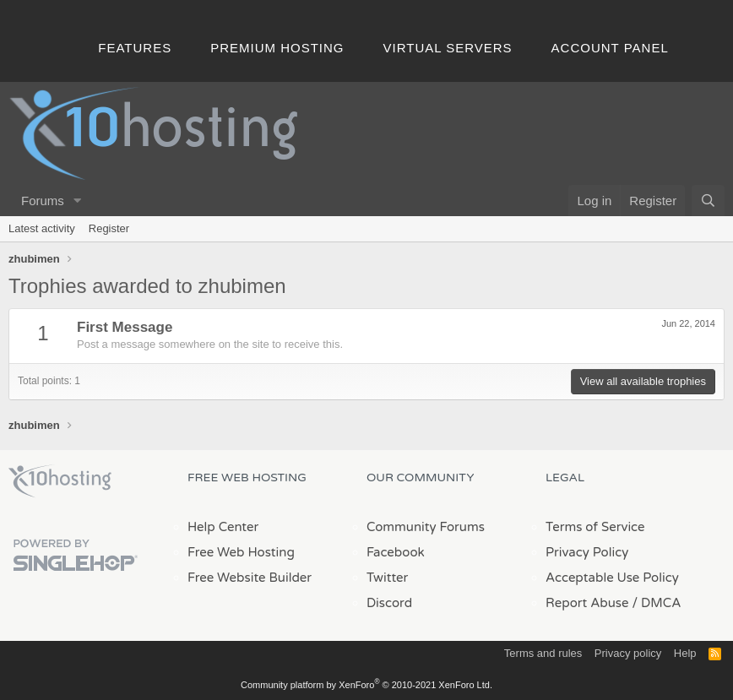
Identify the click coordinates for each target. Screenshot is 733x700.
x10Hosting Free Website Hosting (60, 481)
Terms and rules (543, 653)
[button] (78, 201)
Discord (389, 603)
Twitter (387, 578)
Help (685, 653)
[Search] (708, 201)
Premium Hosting (277, 48)
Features (135, 48)
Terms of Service (595, 527)
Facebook (396, 552)
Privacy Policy (587, 552)
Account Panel (610, 48)
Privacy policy (628, 653)
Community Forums (426, 527)
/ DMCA (656, 603)
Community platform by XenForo (366, 685)
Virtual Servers (448, 48)
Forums (43, 201)
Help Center (223, 527)
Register (109, 228)
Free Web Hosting (241, 552)
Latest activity (42, 228)
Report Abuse (587, 603)
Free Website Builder (250, 578)
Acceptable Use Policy (612, 578)
